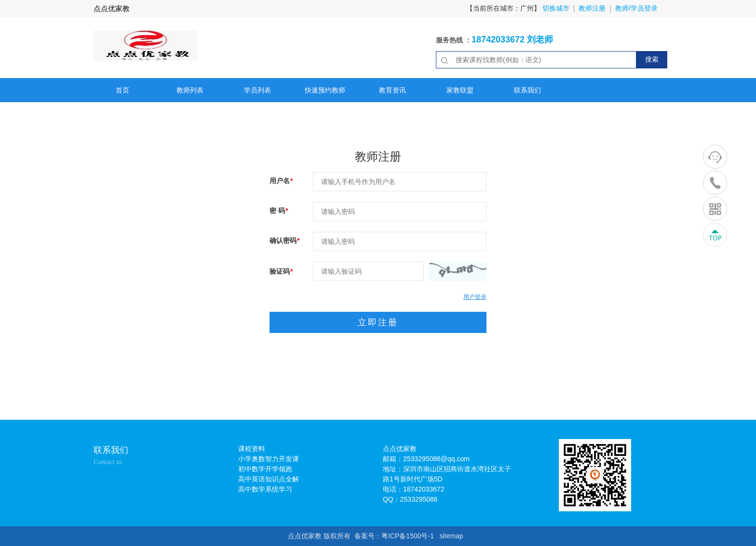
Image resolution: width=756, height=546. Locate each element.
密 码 (279, 211)
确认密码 (284, 240)
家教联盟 (460, 90)
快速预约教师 (325, 90)
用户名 (281, 181)
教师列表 (190, 90)
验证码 (281, 271)
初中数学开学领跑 (265, 469)
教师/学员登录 (636, 8)
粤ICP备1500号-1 (408, 536)
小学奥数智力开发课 (269, 459)
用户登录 (475, 297)
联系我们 (527, 90)
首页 (122, 90)
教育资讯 (392, 90)
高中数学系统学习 (265, 489)
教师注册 (592, 8)
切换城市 (556, 8)
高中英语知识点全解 (269, 479)
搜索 (652, 59)
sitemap (452, 536)
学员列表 (257, 90)
